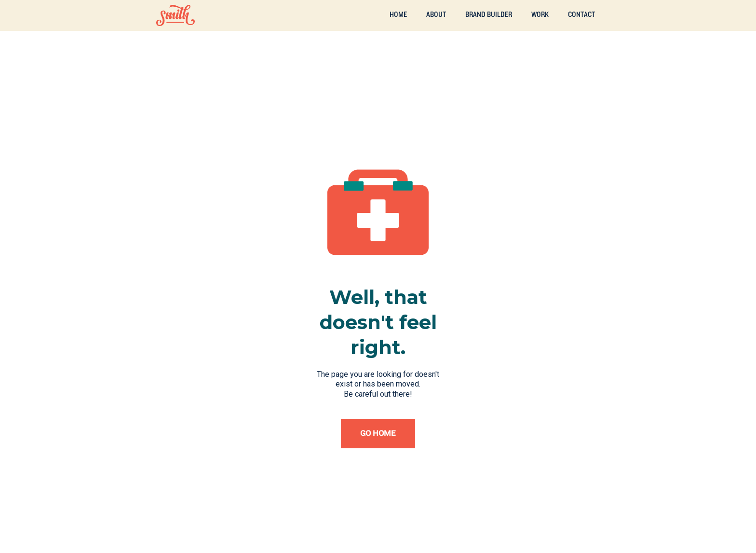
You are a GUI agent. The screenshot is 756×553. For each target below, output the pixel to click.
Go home (378, 433)
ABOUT (436, 14)
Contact (581, 14)
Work (540, 14)
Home (398, 14)
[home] (175, 15)
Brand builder (489, 14)
